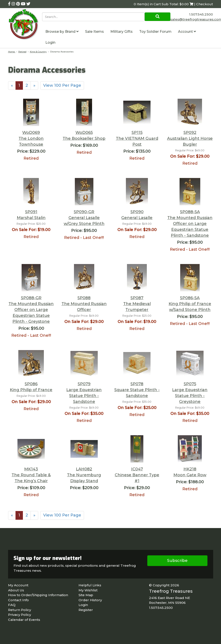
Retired (22, 52)
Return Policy (20, 610)
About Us (16, 590)
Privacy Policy (20, 615)
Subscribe (177, 561)
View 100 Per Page (62, 85)
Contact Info (18, 600)
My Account (18, 585)
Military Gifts (122, 32)
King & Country (38, 52)
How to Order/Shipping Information (38, 595)
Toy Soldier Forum (155, 32)
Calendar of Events (24, 620)
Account (187, 32)
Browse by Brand (62, 32)
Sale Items (94, 32)
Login (50, 42)
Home (12, 52)
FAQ (12, 605)
